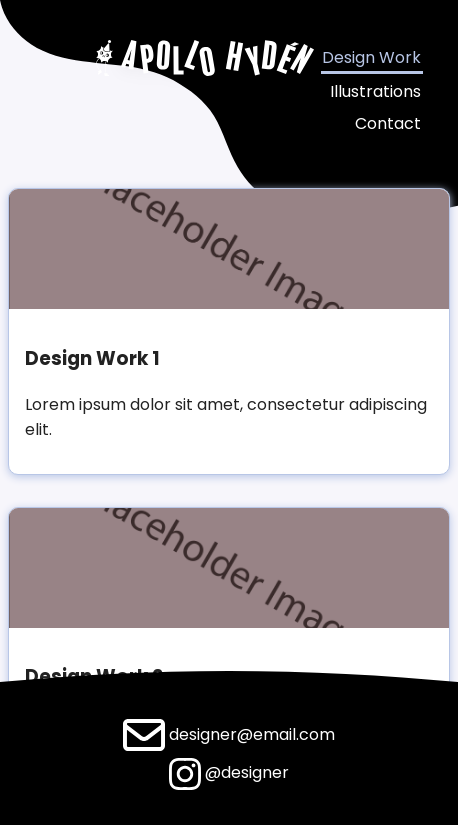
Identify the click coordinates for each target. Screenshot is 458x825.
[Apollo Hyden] (206, 64)
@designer (229, 772)
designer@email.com (229, 734)
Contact (388, 123)
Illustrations (375, 91)
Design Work (371, 57)
